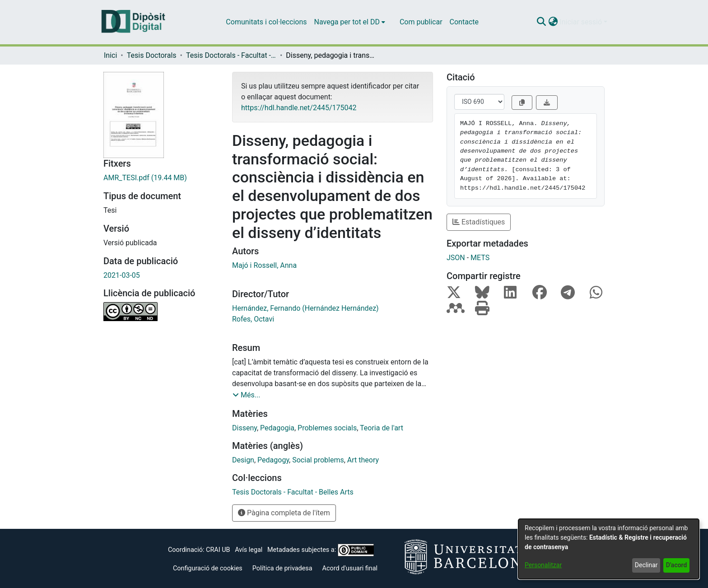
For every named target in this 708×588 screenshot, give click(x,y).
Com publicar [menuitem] (421, 22)
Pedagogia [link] (277, 428)
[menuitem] (350, 22)
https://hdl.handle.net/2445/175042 (299, 108)
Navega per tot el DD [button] (347, 22)
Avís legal (249, 550)
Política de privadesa (282, 568)
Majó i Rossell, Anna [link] (264, 265)
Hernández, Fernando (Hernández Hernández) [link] (305, 308)
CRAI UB (218, 550)
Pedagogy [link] (273, 460)
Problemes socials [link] (327, 428)
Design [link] (243, 460)
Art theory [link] (363, 460)
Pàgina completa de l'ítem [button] (284, 513)
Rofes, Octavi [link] (253, 319)
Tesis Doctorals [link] (152, 55)
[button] (541, 22)
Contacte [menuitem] (464, 22)
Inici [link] (110, 55)
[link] (161, 178)
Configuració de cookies (208, 568)
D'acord (677, 565)
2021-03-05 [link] (122, 275)
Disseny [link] (245, 428)
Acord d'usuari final (350, 568)
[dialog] (609, 549)
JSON (456, 258)
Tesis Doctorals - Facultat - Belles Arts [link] (231, 55)
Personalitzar (543, 565)
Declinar (646, 565)
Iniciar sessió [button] (582, 22)
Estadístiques (479, 222)
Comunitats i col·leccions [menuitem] (266, 22)
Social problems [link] (318, 460)
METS (480, 258)
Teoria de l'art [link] (382, 428)
